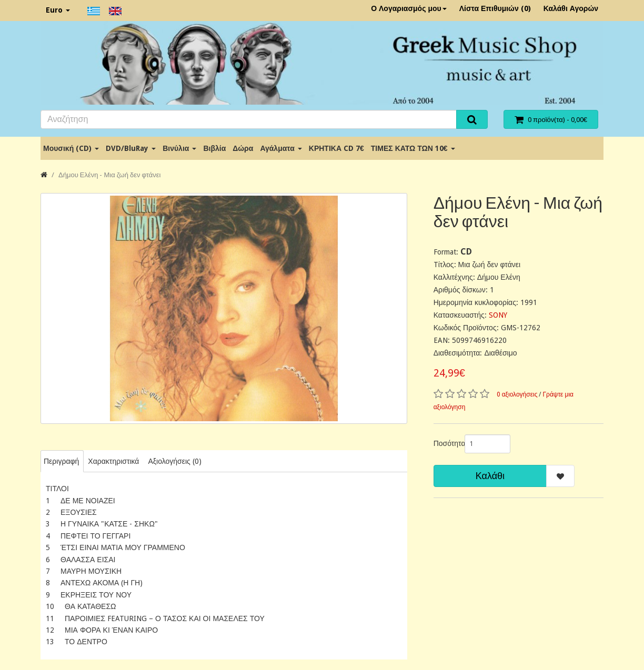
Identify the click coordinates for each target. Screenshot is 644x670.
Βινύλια (179, 148)
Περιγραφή (61, 461)
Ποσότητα (445, 443)
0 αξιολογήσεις (517, 394)
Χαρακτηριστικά (113, 461)
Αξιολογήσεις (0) (174, 461)
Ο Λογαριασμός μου (409, 8)
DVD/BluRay (131, 148)
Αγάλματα (281, 148)
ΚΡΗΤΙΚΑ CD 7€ (336, 148)
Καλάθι (490, 476)
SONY (498, 315)
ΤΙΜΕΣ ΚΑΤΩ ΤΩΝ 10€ (413, 148)
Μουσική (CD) (71, 148)
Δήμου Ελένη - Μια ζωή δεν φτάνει (109, 175)
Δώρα (243, 148)
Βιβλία (214, 148)
